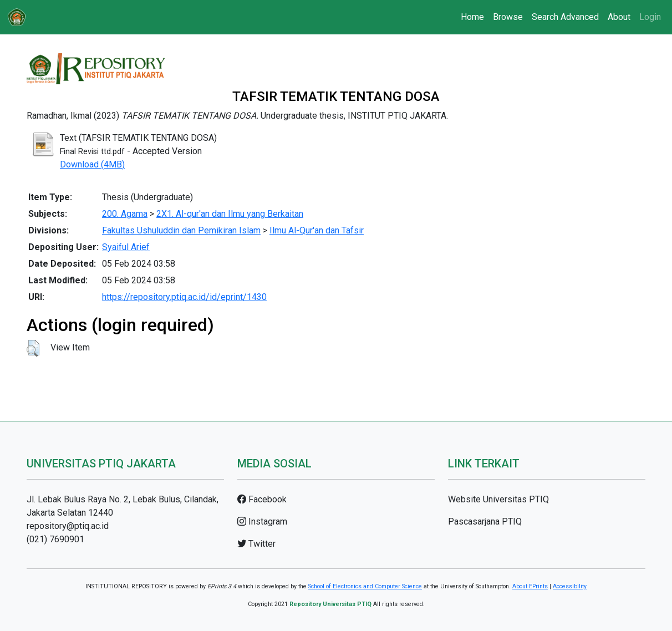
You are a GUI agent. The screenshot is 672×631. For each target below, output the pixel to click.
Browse (508, 17)
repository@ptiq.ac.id (68, 526)
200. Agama (125, 214)
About (619, 17)
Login (650, 17)
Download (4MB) (92, 164)
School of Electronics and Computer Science (365, 586)
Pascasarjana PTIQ (485, 521)
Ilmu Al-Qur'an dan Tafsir (317, 230)
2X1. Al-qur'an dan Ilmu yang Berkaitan (230, 214)
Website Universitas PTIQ (498, 499)
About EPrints (530, 586)
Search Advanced (565, 17)
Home (472, 17)
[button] (33, 348)
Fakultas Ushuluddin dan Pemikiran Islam (181, 230)
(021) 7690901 (55, 539)
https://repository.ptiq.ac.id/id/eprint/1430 (184, 297)
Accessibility (570, 586)
